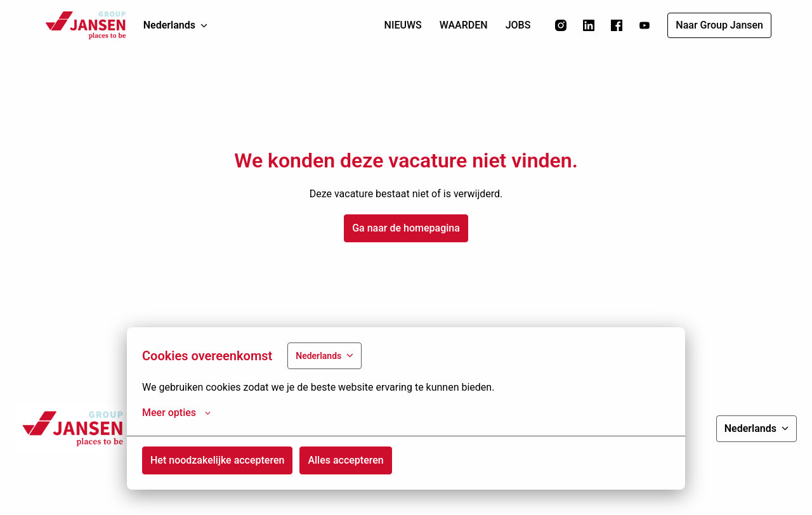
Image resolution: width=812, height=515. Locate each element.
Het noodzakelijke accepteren (217, 460)
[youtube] (645, 25)
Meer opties (176, 413)
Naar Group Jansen (719, 25)
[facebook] (617, 25)
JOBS (518, 25)
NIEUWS (403, 25)
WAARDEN (464, 25)
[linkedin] (589, 25)
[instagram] (561, 25)
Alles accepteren (345, 460)
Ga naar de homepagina (406, 228)
